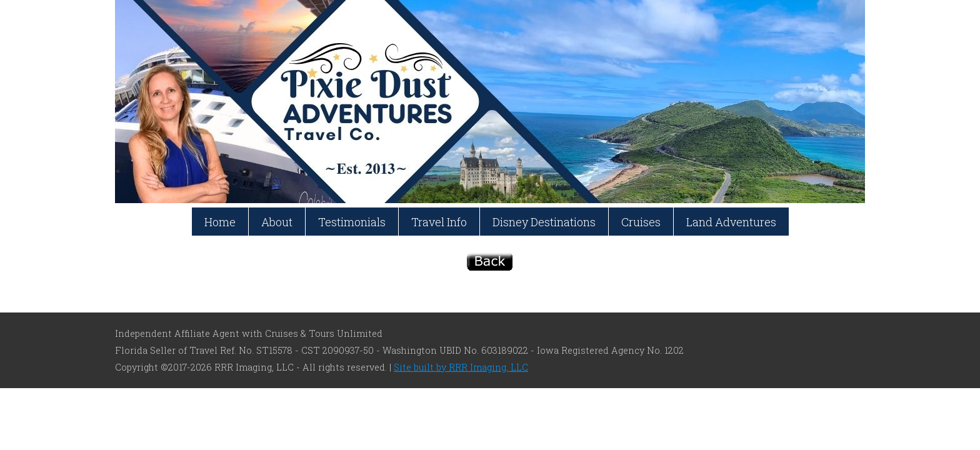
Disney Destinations (544, 222)
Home (220, 222)
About (277, 222)
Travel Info (439, 222)
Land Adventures (731, 222)
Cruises (641, 222)
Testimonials (352, 222)
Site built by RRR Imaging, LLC (461, 367)
